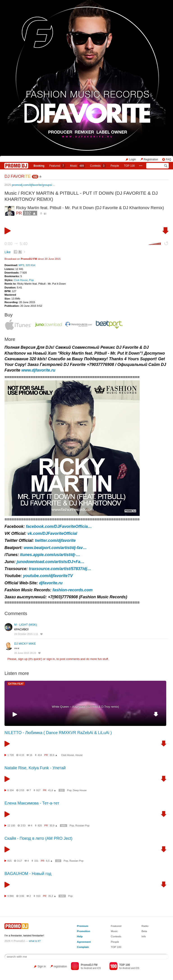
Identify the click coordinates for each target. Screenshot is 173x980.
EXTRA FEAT (16, 684)
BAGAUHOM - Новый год (28, 874)
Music (77, 166)
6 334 (11, 790)
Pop (31, 280)
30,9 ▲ (53, 826)
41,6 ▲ (52, 790)
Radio (145, 926)
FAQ (168, 159)
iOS (99, 968)
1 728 (11, 755)
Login (133, 159)
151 (36, 861)
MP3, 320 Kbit (27, 265)
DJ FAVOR (18, 176)
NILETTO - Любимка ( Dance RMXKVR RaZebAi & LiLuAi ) (58, 733)
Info (144, 936)
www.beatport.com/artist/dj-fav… (55, 548)
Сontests (98, 166)
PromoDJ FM (29, 259)
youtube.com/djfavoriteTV (48, 576)
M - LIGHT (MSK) (26, 625)
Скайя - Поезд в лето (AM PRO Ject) (39, 838)
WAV (64, 826)
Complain (83, 947)
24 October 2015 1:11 (26, 634)
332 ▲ (30, 213)
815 (9, 861)
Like (8, 252)
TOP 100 (129, 166)
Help (80, 936)
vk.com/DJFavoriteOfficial (52, 533)
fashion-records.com (73, 590)
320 (62, 790)
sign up (23, 659)
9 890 (11, 896)
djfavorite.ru (51, 583)
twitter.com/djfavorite (55, 540)
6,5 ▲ (49, 861)
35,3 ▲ (52, 896)
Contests (116, 936)
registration (60, 966)
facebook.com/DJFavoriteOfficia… (59, 526)
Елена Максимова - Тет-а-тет (32, 803)
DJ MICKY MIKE (25, 644)
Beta (144, 931)
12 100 (11, 826)
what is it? (35, 941)
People (115, 166)
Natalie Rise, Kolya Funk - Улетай (35, 768)
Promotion (84, 931)
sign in (51, 659)
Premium (83, 926)
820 (40, 826)
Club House (21, 280)
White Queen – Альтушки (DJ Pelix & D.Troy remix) (85, 707)
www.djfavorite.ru (38, 370)
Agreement (84, 942)
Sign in (42, 966)
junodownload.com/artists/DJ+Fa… (51, 562)
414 (40, 755)
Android (88, 968)
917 (38, 790)
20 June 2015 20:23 (25, 653)
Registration (151, 159)
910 (38, 896)
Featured (57, 166)
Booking (39, 166)
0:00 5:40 (16, 244)
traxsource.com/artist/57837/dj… (60, 569)
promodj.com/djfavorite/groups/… (33, 185)
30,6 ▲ (53, 755)
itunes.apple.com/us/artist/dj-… (50, 555)
